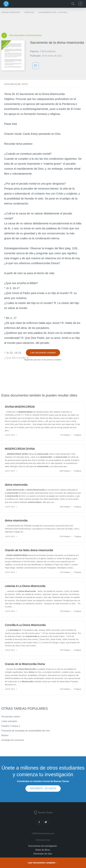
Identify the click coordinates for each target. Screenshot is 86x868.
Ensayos (30, 12)
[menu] (81, 4)
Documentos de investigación (43, 846)
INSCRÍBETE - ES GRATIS (43, 788)
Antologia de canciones (13, 740)
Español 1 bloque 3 (11, 726)
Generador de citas (43, 854)
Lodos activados (9, 721)
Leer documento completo (43, 353)
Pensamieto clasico (11, 717)
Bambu (5, 735)
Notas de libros (43, 850)
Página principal (11, 12)
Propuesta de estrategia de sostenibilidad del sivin (26, 731)
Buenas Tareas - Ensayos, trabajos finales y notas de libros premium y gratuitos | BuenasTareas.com (6, 4)
